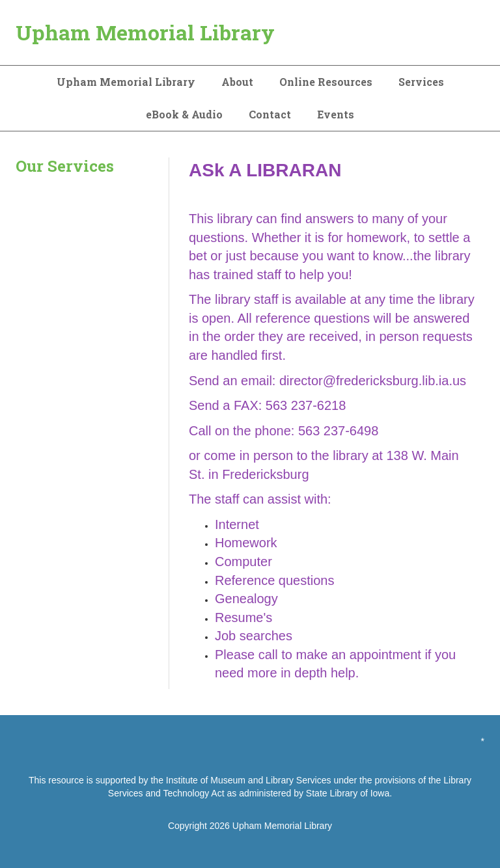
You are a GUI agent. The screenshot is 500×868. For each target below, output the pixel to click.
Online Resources (326, 82)
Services (421, 82)
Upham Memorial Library (145, 32)
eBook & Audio (184, 114)
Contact (270, 114)
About (237, 82)
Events (336, 114)
